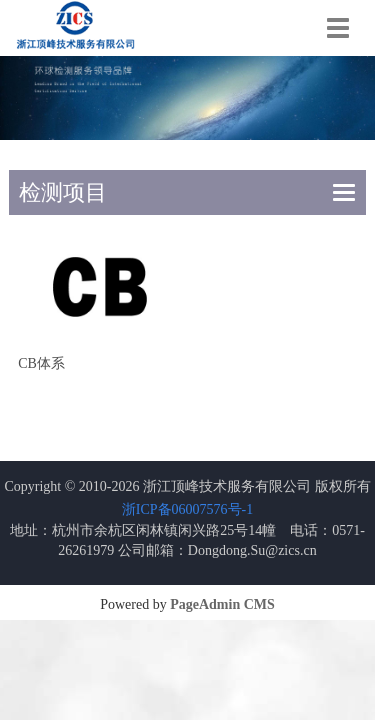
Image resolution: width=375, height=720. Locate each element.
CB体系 (41, 363)
